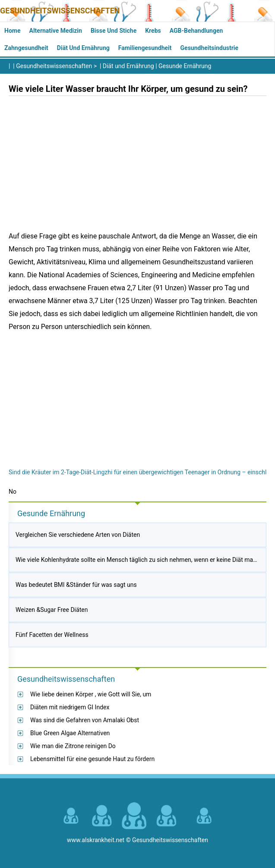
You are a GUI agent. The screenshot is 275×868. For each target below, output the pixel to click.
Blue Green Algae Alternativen (70, 733)
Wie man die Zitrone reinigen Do (73, 746)
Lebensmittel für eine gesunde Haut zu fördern (92, 759)
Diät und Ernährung (83, 48)
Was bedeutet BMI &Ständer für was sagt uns (76, 585)
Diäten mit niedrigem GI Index (70, 707)
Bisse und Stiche (114, 31)
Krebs (153, 31)
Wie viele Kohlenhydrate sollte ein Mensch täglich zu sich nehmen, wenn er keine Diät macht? (140, 560)
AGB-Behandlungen (196, 31)
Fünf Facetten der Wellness (52, 635)
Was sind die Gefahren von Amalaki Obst (85, 720)
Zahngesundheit (26, 48)
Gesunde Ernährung (185, 66)
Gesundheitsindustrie (210, 48)
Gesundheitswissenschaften (60, 11)
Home (12, 31)
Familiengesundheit (145, 48)
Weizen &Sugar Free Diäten (52, 610)
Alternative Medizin (55, 31)
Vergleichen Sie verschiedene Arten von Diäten (78, 535)
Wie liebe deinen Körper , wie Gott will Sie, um (91, 694)
